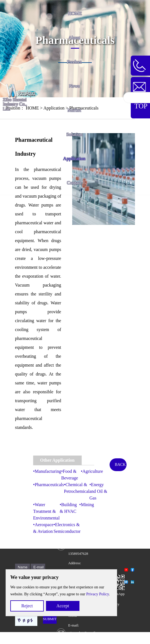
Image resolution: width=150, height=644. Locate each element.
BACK (120, 465)
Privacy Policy (97, 594)
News (74, 86)
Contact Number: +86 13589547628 (78, 546)
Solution (74, 134)
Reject (27, 606)
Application (74, 159)
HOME (75, 13)
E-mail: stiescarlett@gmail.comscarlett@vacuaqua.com (85, 633)
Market (74, 110)
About (74, 38)
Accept (63, 606)
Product (74, 62)
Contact (74, 183)
